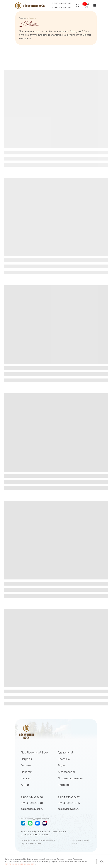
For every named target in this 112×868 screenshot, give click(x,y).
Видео (62, 765)
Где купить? (66, 753)
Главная (23, 18)
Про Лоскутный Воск (34, 753)
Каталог (26, 778)
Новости (26, 772)
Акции (25, 785)
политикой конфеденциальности (20, 864)
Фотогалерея (67, 772)
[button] (94, 6)
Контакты (64, 785)
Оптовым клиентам (70, 778)
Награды (26, 759)
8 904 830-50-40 (62, 7)
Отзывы (26, 765)
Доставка (64, 759)
